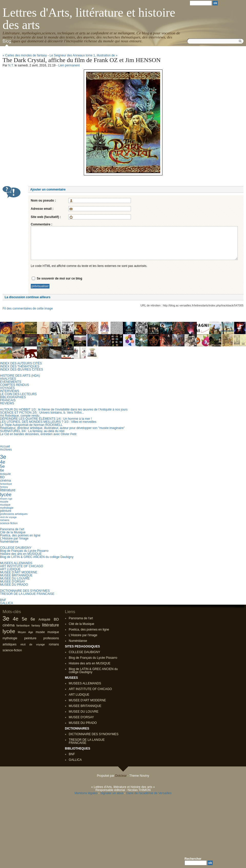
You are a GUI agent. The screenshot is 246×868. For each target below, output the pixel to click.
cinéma (6, 480)
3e (3, 457)
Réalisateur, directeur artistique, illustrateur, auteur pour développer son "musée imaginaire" (62, 428)
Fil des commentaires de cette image (28, 308)
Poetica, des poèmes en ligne (20, 535)
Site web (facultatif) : (46, 217)
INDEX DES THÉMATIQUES (20, 366)
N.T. (11, 65)
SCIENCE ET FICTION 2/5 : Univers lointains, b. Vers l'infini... (42, 413)
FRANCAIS (8, 400)
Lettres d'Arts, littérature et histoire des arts (89, 19)
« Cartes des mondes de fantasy (25, 55)
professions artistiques (14, 514)
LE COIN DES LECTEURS (18, 394)
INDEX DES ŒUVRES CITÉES (22, 370)
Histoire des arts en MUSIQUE (21, 554)
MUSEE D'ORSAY (13, 582)
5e (2, 466)
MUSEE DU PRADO (14, 585)
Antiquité (5, 474)
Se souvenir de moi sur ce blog (59, 278)
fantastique (6, 484)
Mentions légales (86, 793)
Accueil (5, 446)
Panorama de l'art (12, 529)
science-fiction (9, 523)
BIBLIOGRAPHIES (13, 397)
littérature (8, 490)
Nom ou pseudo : (43, 201)
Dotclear (121, 776)
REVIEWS (7, 403)
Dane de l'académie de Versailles (149, 793)
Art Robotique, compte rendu (20, 416)
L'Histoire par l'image (14, 538)
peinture (6, 511)
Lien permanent (69, 65)
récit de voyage (8, 517)
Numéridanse (9, 542)
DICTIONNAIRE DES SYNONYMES (25, 591)
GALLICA (7, 603)
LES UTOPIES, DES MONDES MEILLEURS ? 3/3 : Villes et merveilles (48, 422)
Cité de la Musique (13, 532)
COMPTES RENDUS (14, 385)
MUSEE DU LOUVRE (15, 578)
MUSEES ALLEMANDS (16, 563)
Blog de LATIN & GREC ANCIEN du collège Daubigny (37, 557)
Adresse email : (42, 209)
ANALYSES (8, 379)
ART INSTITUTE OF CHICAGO (22, 566)
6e (2, 470)
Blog (7, 41)
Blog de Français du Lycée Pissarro (24, 551)
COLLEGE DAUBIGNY (16, 548)
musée (4, 502)
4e (3, 462)
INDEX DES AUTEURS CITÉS (21, 363)
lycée (6, 495)
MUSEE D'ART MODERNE (19, 572)
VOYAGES (7, 388)
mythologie (7, 508)
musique (5, 505)
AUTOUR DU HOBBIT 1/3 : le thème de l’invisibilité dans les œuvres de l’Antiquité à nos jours (64, 410)
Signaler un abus (112, 793)
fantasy (4, 487)
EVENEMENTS (11, 382)
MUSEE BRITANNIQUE (16, 575)
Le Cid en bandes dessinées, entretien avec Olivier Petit (38, 434)
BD (2, 477)
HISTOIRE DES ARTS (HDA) (20, 376)
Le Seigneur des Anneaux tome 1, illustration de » (83, 55)
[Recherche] (196, 863)
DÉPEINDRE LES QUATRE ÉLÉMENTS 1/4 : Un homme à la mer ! (46, 419)
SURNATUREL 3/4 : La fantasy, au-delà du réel (32, 431)
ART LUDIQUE (10, 569)
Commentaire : (42, 224)
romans (5, 520)
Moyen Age (6, 499)
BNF (3, 600)
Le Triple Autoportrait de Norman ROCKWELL (31, 425)
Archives (6, 450)
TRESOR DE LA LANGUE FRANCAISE (27, 594)
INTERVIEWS (9, 391)
